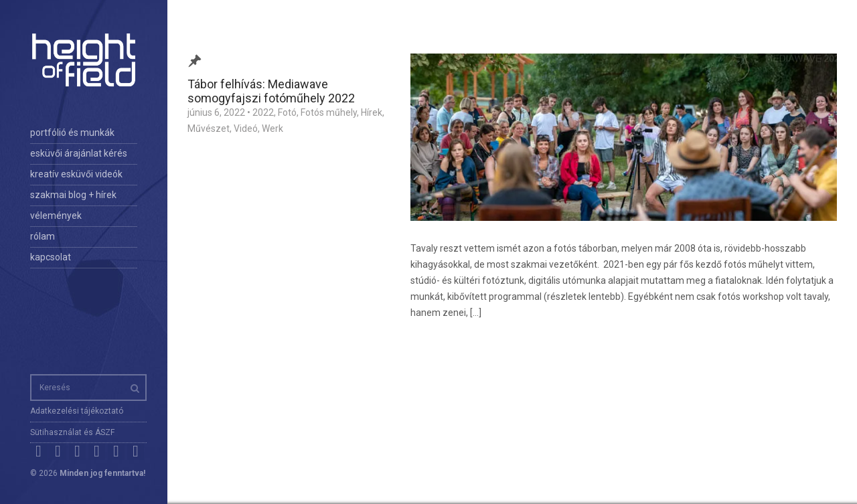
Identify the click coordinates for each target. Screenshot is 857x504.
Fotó (287, 112)
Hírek (372, 112)
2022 (263, 112)
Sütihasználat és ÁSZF (72, 432)
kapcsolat (51, 257)
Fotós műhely (329, 112)
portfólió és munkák (72, 133)
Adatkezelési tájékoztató (77, 411)
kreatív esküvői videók (76, 174)
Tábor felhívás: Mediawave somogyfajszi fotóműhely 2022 (271, 91)
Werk (272, 129)
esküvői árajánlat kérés (79, 153)
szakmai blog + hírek (73, 195)
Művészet (209, 129)
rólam (43, 236)
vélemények (56, 216)
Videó (246, 129)
